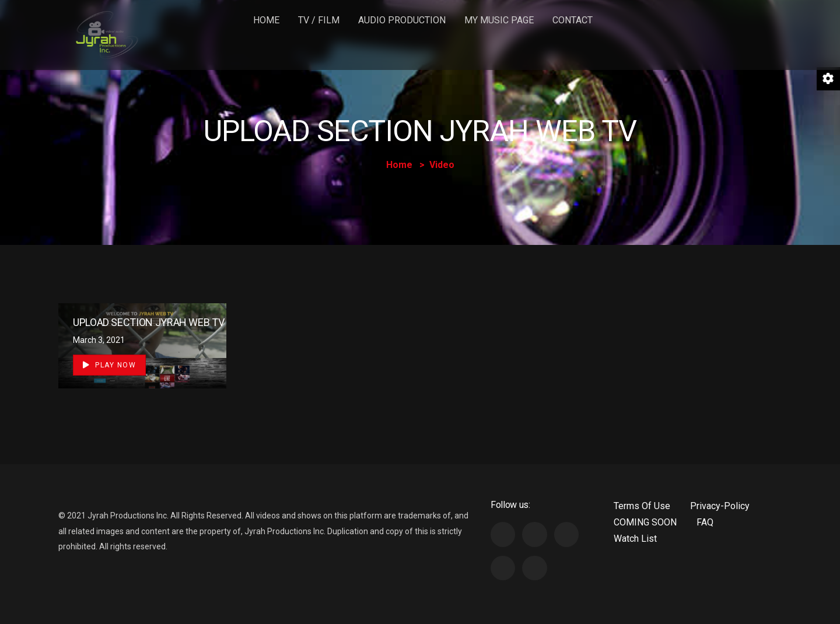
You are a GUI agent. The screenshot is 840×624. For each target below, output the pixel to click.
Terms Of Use (642, 506)
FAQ (705, 522)
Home (266, 20)
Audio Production (402, 20)
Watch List (635, 539)
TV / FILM (319, 20)
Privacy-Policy (720, 506)
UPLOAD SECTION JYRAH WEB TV (148, 322)
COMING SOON (645, 522)
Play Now (109, 365)
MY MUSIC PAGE (499, 20)
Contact (573, 20)
